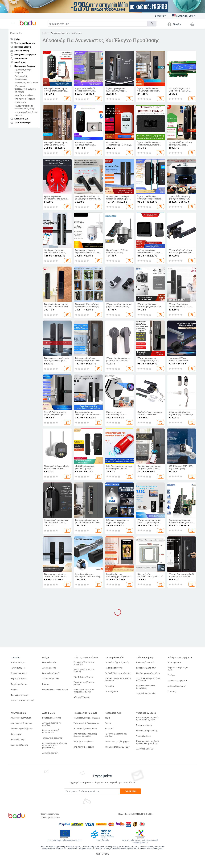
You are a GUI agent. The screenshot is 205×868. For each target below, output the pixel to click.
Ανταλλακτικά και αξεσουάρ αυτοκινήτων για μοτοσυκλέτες (55, 745)
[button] (13, 23)
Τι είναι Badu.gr (18, 662)
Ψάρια (108, 718)
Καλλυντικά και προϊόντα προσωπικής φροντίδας (148, 742)
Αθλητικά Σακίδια (81, 697)
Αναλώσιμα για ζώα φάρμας (117, 742)
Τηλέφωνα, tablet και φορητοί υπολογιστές (24, 107)
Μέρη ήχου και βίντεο (24, 95)
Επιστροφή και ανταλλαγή (22, 700)
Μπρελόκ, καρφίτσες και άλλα (178, 669)
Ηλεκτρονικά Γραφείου (25, 99)
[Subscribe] (92, 791)
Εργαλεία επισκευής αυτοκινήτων (51, 731)
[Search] (98, 24)
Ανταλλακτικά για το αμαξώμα (51, 724)
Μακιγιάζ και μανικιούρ (147, 731)
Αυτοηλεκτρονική (50, 753)
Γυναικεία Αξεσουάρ (51, 673)
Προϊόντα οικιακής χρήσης (148, 673)
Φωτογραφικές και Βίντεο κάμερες (26, 114)
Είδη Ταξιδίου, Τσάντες (84, 677)
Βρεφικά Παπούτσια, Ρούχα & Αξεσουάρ (118, 680)
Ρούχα (46, 658)
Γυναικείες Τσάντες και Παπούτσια (84, 663)
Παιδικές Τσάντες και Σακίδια (118, 673)
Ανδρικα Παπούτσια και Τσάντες (84, 671)
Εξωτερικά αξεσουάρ (52, 718)
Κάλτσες (46, 684)
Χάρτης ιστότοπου (19, 679)
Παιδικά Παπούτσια (114, 668)
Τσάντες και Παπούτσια (86, 658)
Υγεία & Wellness (144, 736)
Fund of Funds (102, 840)
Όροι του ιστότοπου (50, 814)
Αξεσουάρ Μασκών (145, 749)
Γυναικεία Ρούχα (50, 662)
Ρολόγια (171, 675)
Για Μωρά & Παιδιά (115, 658)
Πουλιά (108, 723)
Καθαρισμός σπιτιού (145, 662)
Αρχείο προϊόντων (19, 684)
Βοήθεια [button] (161, 16)
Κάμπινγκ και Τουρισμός (22, 723)
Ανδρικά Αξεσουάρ (51, 679)
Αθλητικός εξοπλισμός (21, 718)
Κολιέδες (172, 692)
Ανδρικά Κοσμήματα (176, 686)
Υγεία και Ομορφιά (146, 713)
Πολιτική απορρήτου (50, 817)
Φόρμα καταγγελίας (20, 695)
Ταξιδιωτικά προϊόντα (52, 738)
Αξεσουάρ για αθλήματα (22, 729)
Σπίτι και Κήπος (144, 658)
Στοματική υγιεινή (144, 725)
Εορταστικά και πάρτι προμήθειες (146, 687)
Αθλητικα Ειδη (18, 713)
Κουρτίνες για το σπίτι (146, 668)
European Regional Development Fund (65, 840)
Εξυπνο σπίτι (20, 102)
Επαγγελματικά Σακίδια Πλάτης (84, 683)
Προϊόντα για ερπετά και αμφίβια (116, 735)
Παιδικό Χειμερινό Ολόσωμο (55, 690)
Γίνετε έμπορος (18, 668)
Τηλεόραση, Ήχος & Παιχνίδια (23, 71)
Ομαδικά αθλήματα (19, 745)
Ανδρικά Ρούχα (49, 668)
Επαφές (14, 690)
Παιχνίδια (109, 686)
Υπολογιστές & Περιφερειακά (21, 78)
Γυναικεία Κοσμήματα (177, 681)
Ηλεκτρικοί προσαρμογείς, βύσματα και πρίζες (25, 89)
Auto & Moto (49, 713)
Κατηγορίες (16, 33)
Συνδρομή (131, 791)
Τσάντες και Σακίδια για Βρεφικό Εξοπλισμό (84, 691)
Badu (44, 33)
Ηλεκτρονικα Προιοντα (59, 33)
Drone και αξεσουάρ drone (26, 83)
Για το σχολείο (111, 692)
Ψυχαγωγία (16, 734)
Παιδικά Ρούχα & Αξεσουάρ (117, 662)
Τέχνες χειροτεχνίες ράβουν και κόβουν (149, 680)
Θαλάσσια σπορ (18, 740)
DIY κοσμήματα (174, 662)
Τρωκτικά (109, 729)
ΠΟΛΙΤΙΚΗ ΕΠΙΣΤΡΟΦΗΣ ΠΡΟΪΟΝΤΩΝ (136, 814)
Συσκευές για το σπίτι (146, 693)
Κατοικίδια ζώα (113, 713)
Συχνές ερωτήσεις (19, 673)
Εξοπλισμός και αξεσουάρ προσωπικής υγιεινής (148, 719)
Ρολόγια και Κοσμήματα (180, 658)
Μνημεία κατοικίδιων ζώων (117, 747)
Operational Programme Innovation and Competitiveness (140, 842)
